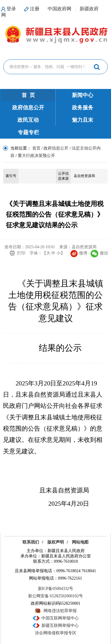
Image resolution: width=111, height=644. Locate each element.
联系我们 (31, 542)
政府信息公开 (28, 108)
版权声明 (56, 542)
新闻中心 (83, 95)
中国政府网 (59, 9)
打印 (21, 253)
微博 (79, 253)
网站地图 (80, 542)
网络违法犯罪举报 (60, 611)
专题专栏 (28, 132)
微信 (99, 253)
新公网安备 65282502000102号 (56, 596)
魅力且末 (83, 120)
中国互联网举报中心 (60, 618)
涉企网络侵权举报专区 (56, 633)
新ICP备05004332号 (56, 589)
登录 (11, 9)
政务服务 (83, 108)
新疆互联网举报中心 (60, 626)
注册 (35, 9)
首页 (36, 148)
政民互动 (28, 120)
